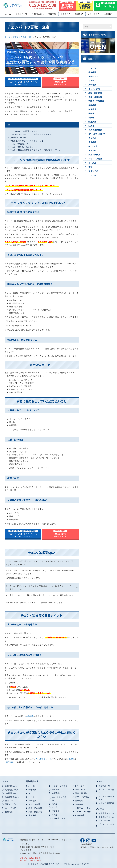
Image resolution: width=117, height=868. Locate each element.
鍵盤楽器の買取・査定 (23, 37)
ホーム (7, 37)
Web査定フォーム (44, 759)
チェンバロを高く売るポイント (24, 147)
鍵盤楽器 (30, 716)
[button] (83, 840)
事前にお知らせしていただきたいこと (27, 141)
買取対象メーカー (18, 138)
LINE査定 (9, 762)
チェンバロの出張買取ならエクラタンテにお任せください (36, 150)
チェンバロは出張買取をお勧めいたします (29, 131)
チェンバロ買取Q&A (19, 144)
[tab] (42, 563)
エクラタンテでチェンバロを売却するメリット (31, 134)
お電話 (72, 759)
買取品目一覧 (32, 782)
